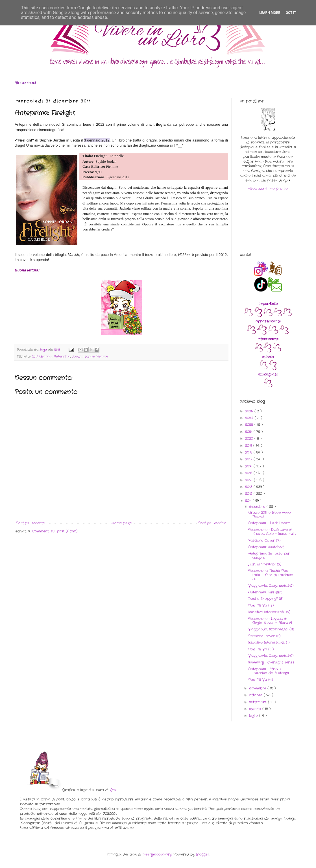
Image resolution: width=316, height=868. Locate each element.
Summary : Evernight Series (271, 662)
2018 (249, 452)
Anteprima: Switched (266, 547)
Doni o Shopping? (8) (266, 599)
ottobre (256, 695)
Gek (113, 790)
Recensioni (26, 83)
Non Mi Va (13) (261, 605)
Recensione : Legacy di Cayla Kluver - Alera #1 (270, 621)
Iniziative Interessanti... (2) (269, 612)
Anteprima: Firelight (265, 592)
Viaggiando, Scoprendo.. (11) (271, 629)
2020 (250, 439)
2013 (249, 487)
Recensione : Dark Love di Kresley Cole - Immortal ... (272, 532)
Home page (122, 523)
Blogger (203, 854)
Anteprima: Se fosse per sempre (269, 555)
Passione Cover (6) (264, 636)
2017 (249, 459)
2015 (249, 473)
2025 (250, 411)
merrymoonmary (157, 854)
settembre (259, 702)
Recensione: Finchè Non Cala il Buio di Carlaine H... (271, 575)
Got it (291, 13)
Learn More (270, 13)
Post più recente (30, 523)
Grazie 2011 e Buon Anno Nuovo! (270, 515)
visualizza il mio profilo (268, 189)
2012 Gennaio (42, 356)
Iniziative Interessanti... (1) (269, 642)
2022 (250, 425)
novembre (258, 688)
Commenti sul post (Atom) (55, 531)
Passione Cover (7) (264, 540)
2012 (249, 494)
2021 (249, 432)
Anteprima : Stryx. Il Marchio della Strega (269, 671)
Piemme (102, 356)
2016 (249, 466)
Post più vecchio (212, 523)
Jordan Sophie (83, 356)
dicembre (258, 507)
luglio (254, 716)
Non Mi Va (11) (261, 680)
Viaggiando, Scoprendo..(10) (271, 656)
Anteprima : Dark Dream (269, 523)
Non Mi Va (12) (261, 649)
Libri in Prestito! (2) (265, 564)
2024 (250, 418)
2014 (249, 480)
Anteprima (62, 356)
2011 (249, 501)
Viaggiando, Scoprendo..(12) (271, 586)
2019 (249, 446)
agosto (256, 709)
